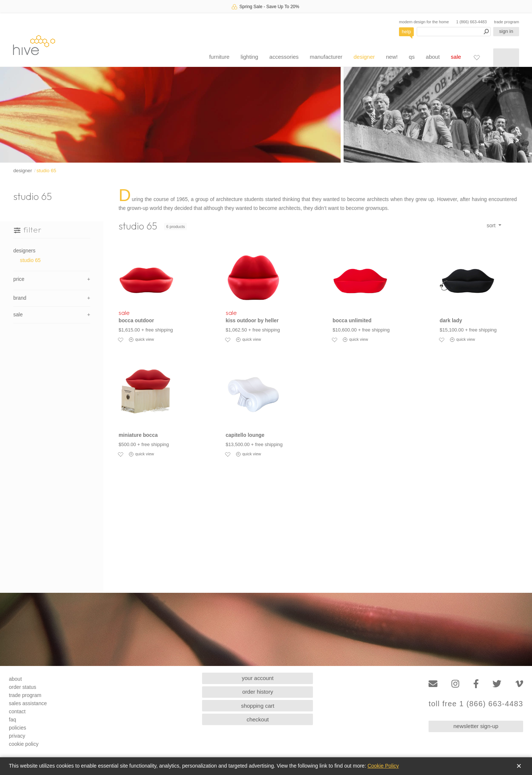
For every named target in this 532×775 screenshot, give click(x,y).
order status (23, 687)
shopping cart (258, 706)
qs (412, 57)
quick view (141, 340)
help (407, 32)
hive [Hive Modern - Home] (34, 45)
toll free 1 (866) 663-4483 (476, 704)
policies (18, 728)
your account (258, 678)
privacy (17, 736)
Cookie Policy (383, 766)
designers (24, 251)
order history (258, 692)
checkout (258, 719)
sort (492, 225)
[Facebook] (476, 684)
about (433, 57)
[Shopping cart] (506, 58)
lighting (249, 57)
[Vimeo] (519, 684)
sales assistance (28, 703)
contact (17, 711)
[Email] (433, 684)
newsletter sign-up (476, 726)
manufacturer (326, 57)
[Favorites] (477, 57)
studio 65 (47, 171)
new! (392, 57)
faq (12, 720)
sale (456, 57)
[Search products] (454, 32)
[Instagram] (455, 684)
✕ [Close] (519, 766)
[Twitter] (497, 684)
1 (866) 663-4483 (472, 22)
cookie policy (24, 744)
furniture (219, 57)
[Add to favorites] (120, 340)
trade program (507, 22)
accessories (284, 57)
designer (364, 57)
